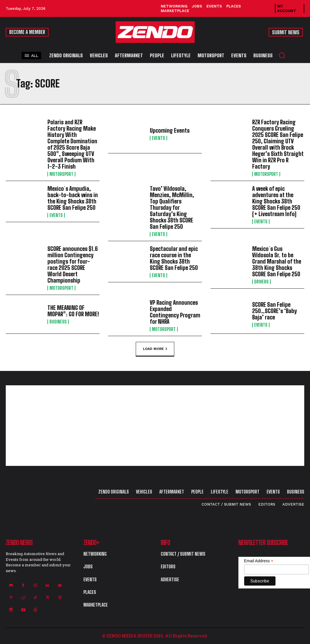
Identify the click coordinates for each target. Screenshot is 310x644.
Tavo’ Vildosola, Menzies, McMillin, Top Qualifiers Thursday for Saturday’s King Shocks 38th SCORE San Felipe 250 (172, 207)
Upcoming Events (170, 130)
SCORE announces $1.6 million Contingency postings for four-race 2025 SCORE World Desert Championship (73, 264)
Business (58, 322)
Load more (155, 349)
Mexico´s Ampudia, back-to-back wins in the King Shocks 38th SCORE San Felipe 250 (73, 198)
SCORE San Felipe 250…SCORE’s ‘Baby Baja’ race (274, 311)
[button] (282, 55)
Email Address (259, 561)
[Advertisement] (155, 426)
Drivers (261, 282)
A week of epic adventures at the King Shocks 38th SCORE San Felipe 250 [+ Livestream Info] (276, 201)
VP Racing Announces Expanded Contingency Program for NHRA (175, 312)
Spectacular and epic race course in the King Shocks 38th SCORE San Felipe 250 (174, 258)
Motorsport (61, 174)
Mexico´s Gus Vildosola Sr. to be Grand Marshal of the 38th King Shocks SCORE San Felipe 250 (277, 261)
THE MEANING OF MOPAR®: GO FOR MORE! (73, 311)
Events (158, 138)
